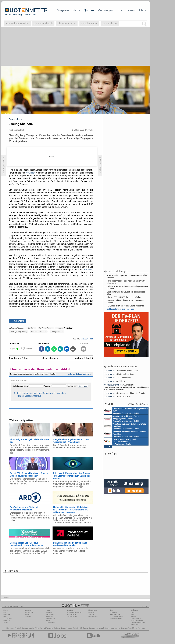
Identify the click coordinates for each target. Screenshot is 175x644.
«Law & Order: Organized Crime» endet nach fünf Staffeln (127, 276)
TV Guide (76, 628)
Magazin (63, 10)
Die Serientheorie (44, 23)
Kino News (10, 628)
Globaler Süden (89, 23)
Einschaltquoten (67, 628)
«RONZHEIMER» (117, 397)
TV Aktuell (18, 628)
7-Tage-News (8, 619)
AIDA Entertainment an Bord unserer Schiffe (120, 442)
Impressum (135, 624)
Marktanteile (72, 614)
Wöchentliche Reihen (74, 612)
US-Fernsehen (51, 623)
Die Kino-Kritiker (115, 614)
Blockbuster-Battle (116, 619)
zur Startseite (50, 358)
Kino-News (113, 612)
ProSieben (30, 173)
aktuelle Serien (104, 628)
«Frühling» (114, 381)
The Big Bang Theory (18, 331)
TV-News (49, 612)
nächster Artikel (84, 358)
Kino (120, 10)
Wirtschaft (49, 616)
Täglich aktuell (72, 616)
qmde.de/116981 (87, 339)
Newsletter (7, 614)
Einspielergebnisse (116, 616)
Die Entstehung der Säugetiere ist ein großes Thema (126, 293)
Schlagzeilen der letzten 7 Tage (120, 309)
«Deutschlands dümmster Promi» (124, 393)
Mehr (143, 10)
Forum (131, 10)
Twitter (6, 623)
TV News (57, 628)
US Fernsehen (49, 628)
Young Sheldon (57, 331)
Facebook (7, 621)
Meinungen (105, 10)
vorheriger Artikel (19, 358)
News (76, 10)
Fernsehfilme (94, 628)
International (50, 619)
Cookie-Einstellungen (138, 622)
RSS (5, 612)
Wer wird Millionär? (39, 331)
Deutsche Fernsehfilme (129, 628)
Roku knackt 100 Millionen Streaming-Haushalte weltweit (128, 287)
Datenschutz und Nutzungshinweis (137, 619)
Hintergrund (29, 612)
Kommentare (17, 321)
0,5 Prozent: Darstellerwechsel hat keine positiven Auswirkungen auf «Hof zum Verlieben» (126, 387)
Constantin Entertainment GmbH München (126, 411)
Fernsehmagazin (28, 628)
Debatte (91, 612)
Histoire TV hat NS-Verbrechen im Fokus (124, 297)
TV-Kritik (91, 614)
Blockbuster (84, 628)
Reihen (27, 614)
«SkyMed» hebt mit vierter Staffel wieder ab (126, 306)
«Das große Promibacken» (121, 371)
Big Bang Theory (46, 328)
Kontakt (134, 616)
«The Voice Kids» (117, 378)
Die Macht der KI (67, 23)
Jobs (133, 614)
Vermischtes (50, 614)
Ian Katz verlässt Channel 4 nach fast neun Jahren (125, 301)
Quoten (89, 10)
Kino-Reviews (93, 616)
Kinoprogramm (115, 628)
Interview (28, 616)
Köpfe (48, 621)
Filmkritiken (39, 628)
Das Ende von (110, 23)
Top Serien (141, 628)
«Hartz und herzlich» (119, 374)
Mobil (5, 616)
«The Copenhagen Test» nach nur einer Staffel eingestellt (126, 282)
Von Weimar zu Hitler (17, 23)
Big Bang (31, 328)
